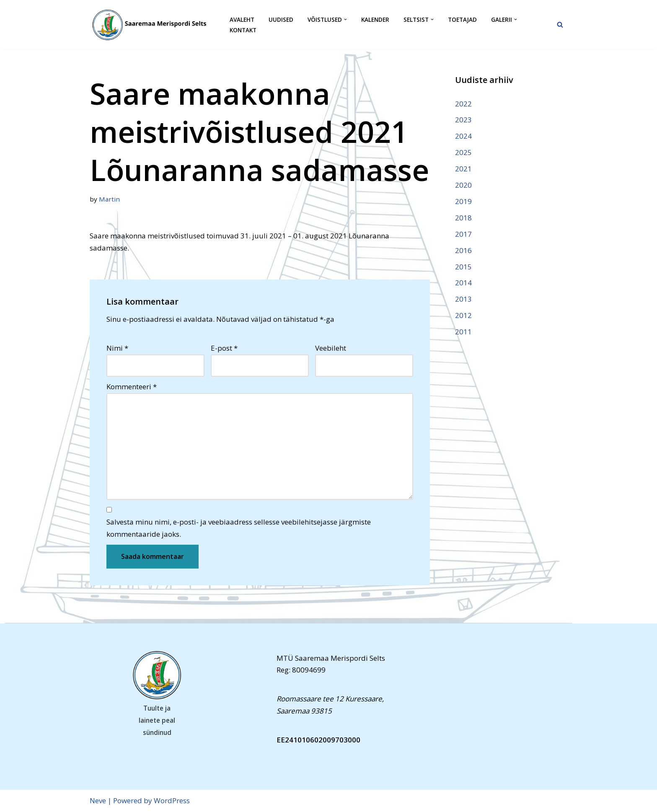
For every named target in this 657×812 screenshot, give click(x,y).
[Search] (560, 25)
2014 (463, 283)
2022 (463, 104)
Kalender (375, 19)
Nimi (117, 348)
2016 (463, 250)
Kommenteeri (132, 387)
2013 (463, 299)
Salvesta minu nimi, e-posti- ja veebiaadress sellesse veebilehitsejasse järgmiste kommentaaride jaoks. (239, 528)
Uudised (281, 19)
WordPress (172, 800)
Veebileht (331, 348)
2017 (463, 234)
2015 (463, 267)
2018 (463, 218)
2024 (463, 136)
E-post (224, 348)
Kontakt (243, 30)
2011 (463, 332)
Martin (109, 199)
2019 (463, 201)
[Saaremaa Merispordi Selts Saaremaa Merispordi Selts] (153, 25)
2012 (463, 315)
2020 (463, 185)
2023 (463, 120)
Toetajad (462, 19)
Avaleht (242, 19)
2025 (463, 152)
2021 (463, 169)
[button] (345, 19)
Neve (98, 800)
